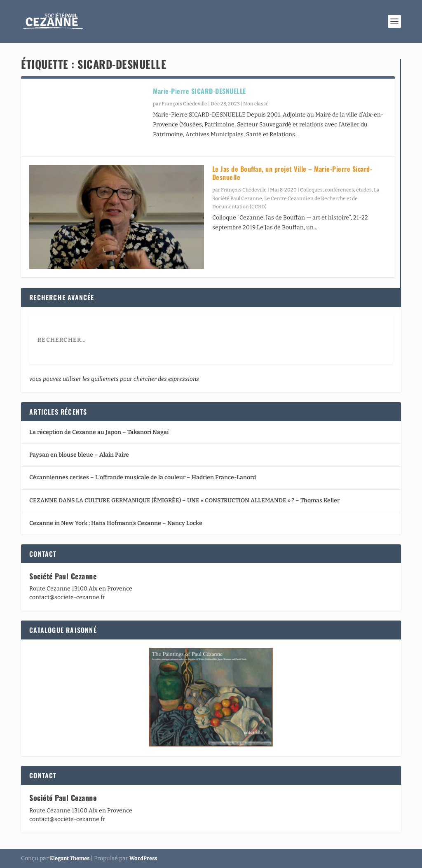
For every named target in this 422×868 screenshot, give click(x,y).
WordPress (143, 858)
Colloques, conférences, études (336, 190)
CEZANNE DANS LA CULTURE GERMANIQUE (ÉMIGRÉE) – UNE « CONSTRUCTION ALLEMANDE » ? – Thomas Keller (184, 500)
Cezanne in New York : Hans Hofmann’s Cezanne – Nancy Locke (116, 523)
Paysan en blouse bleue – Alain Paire (79, 455)
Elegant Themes (70, 858)
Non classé (256, 104)
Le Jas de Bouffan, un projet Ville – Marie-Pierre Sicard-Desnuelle (292, 173)
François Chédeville (184, 104)
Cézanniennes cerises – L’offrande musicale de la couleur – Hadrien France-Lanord (143, 477)
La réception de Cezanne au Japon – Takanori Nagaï (99, 432)
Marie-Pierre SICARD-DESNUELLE (199, 91)
